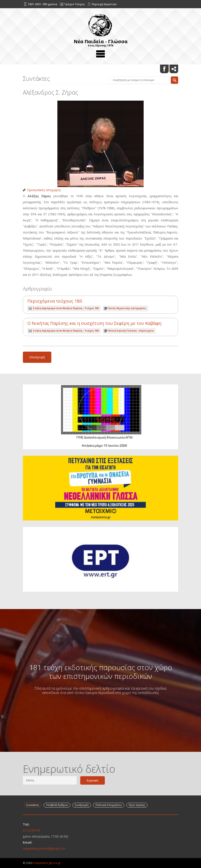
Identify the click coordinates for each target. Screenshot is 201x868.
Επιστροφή (37, 357)
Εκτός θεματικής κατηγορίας (127, 308)
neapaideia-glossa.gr (47, 863)
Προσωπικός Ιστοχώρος (44, 190)
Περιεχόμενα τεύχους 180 (55, 301)
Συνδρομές (82, 805)
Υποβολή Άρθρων (57, 805)
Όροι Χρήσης (137, 805)
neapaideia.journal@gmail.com (44, 848)
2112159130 (31, 830)
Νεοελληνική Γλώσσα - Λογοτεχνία (131, 331)
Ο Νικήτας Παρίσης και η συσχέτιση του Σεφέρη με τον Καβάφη (94, 323)
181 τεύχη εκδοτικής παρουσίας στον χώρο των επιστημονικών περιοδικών (101, 672)
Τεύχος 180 (66, 308)
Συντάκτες (33, 805)
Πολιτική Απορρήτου (109, 805)
